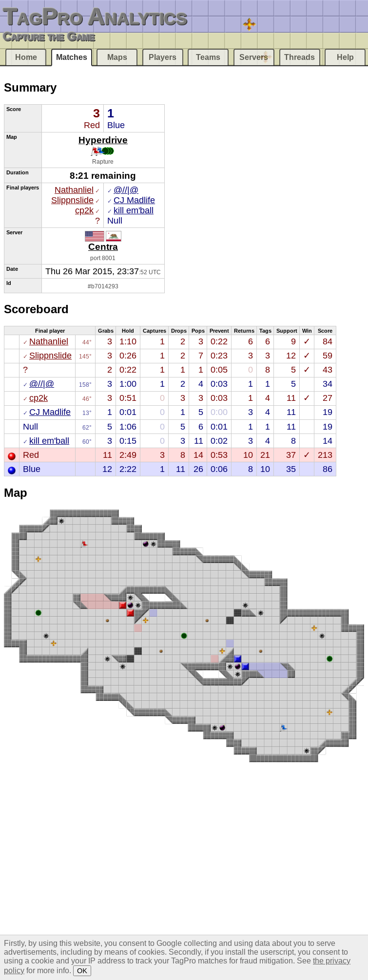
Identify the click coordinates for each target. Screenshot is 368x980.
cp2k (84, 210)
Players (163, 57)
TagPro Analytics (95, 16)
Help (345, 57)
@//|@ (126, 190)
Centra (103, 246)
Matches (72, 57)
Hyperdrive (103, 140)
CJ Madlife (134, 200)
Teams (208, 57)
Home (26, 57)
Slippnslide (72, 200)
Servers (254, 57)
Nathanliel (74, 190)
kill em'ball (134, 210)
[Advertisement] (92, 870)
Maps (117, 57)
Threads (300, 57)
